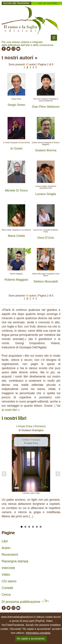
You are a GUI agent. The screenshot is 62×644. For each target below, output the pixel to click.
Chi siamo (9, 581)
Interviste (8, 568)
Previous (4, 474)
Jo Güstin (16, 148)
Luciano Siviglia (46, 194)
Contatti (7, 588)
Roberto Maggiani (16, 280)
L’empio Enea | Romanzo (31, 426)
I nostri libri (14, 418)
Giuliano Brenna (46, 150)
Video (6, 574)
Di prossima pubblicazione (26, 602)
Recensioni (10, 554)
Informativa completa (38, 633)
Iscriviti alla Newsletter (16, 3)
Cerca (6, 594)
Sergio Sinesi (16, 105)
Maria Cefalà (16, 236)
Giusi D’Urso (46, 238)
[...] (31, 516)
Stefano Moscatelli (46, 281)
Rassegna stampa (15, 561)
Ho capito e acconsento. (31, 639)
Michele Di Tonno (16, 190)
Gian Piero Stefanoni (46, 107)
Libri (5, 541)
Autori (6, 548)
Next (58, 474)
